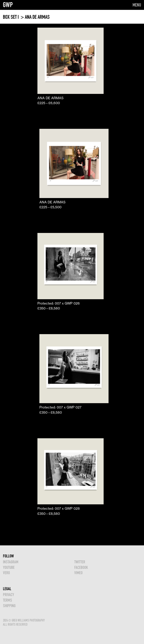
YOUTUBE (9, 567)
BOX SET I (11, 17)
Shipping (9, 606)
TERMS (7, 600)
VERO (6, 573)
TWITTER (80, 562)
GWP (8, 5)
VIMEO (78, 573)
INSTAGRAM (11, 562)
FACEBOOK (81, 567)
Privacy (8, 595)
